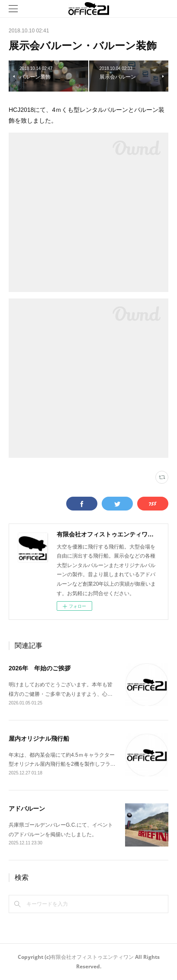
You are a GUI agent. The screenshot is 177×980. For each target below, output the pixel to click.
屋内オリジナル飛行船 (39, 739)
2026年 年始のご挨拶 (40, 668)
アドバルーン (27, 809)
